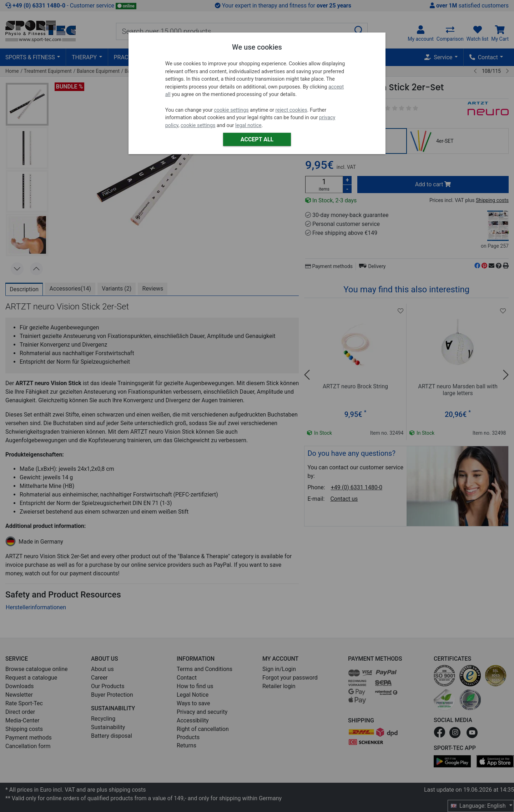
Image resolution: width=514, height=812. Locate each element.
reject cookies (291, 110)
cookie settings (231, 110)
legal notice (248, 125)
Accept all (257, 139)
